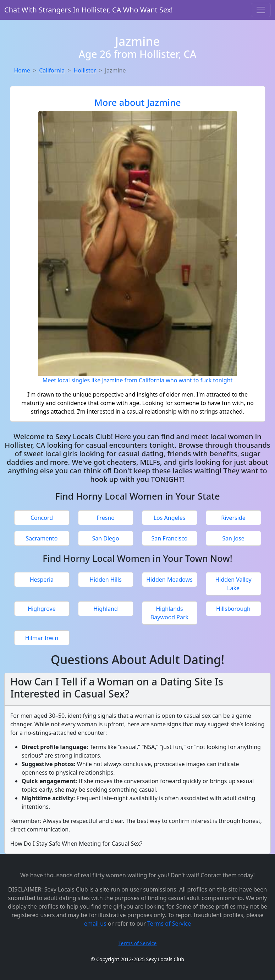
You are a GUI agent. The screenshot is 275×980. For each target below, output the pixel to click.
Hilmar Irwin (42, 638)
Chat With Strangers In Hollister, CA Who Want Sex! (89, 10)
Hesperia (42, 580)
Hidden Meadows (169, 580)
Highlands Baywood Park (169, 613)
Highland (106, 609)
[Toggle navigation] (261, 10)
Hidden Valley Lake (233, 584)
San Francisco (169, 538)
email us (95, 924)
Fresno (106, 518)
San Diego (105, 538)
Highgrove (42, 609)
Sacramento (42, 538)
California (52, 70)
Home (22, 70)
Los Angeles (170, 518)
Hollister (85, 70)
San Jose (233, 538)
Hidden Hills (106, 580)
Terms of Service (169, 924)
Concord (42, 518)
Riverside (233, 518)
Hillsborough (233, 609)
